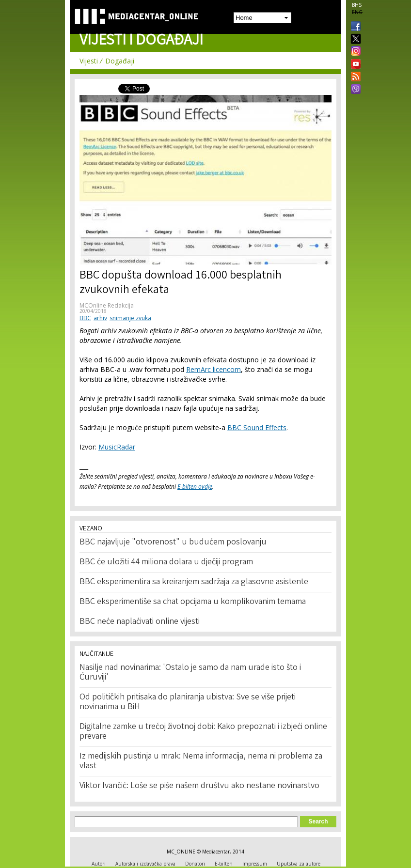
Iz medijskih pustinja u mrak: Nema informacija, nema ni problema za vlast (201, 761)
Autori (99, 864)
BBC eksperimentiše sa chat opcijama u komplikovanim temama (193, 602)
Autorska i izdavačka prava (145, 864)
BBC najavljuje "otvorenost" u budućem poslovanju (173, 542)
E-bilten (224, 864)
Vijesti (89, 61)
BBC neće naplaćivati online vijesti (140, 622)
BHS (357, 5)
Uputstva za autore (299, 864)
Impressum (255, 864)
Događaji (120, 61)
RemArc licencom (213, 369)
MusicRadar (117, 447)
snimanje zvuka (130, 318)
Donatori (195, 864)
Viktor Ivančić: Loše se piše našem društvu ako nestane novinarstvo (199, 786)
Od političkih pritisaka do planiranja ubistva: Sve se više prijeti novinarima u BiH (188, 702)
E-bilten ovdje (195, 487)
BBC (85, 318)
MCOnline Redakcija (107, 305)
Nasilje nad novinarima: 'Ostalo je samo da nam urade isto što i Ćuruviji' (190, 673)
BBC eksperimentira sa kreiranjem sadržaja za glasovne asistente (194, 582)
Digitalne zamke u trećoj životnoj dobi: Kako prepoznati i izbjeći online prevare (203, 732)
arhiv (100, 318)
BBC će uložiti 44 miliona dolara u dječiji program (166, 562)
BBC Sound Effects (257, 427)
